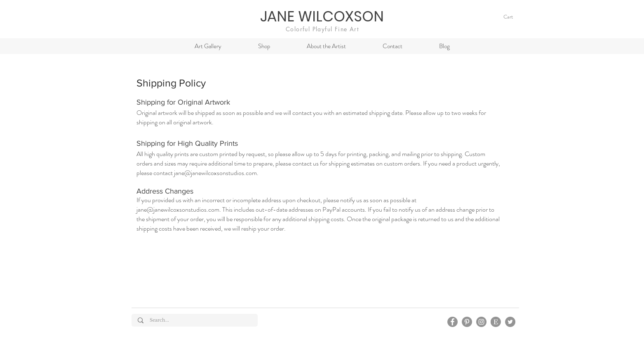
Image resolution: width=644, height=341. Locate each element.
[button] (264, 46)
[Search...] (195, 320)
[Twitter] (510, 322)
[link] (512, 17)
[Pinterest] (467, 322)
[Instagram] (481, 322)
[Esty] (496, 322)
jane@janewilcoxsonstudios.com (215, 173)
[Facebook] (452, 322)
